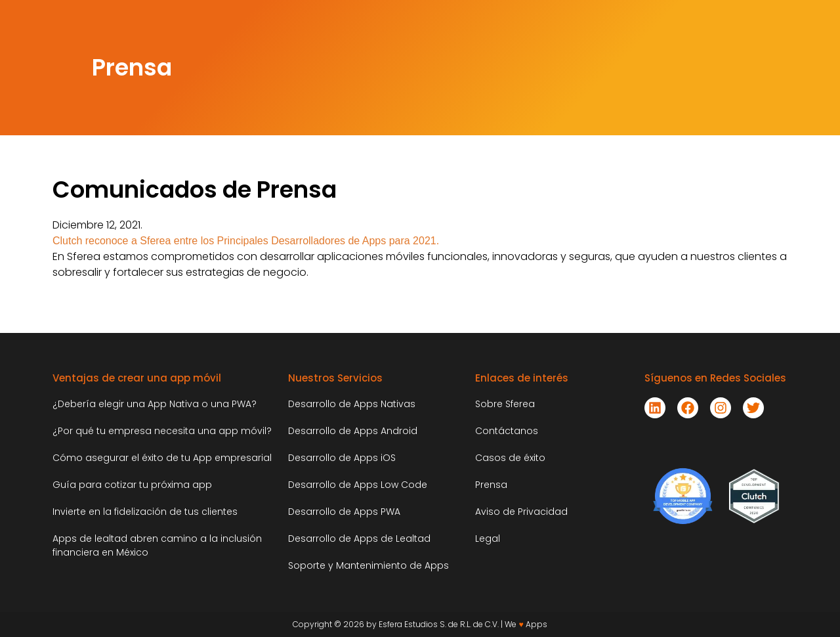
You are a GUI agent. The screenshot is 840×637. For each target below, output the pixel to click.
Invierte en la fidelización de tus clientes (145, 512)
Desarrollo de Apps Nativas (352, 404)
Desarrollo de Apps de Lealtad (359, 538)
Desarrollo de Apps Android (353, 431)
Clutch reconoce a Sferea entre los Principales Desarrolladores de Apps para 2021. (246, 241)
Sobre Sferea (505, 404)
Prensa (491, 485)
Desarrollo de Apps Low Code (358, 485)
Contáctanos (507, 431)
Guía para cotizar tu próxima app (132, 485)
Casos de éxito (510, 458)
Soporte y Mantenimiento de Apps (368, 565)
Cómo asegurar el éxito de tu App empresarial (162, 458)
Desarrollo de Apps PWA (344, 512)
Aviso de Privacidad (521, 512)
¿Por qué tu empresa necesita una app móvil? (163, 431)
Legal (488, 538)
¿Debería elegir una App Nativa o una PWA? (155, 404)
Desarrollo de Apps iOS (342, 458)
